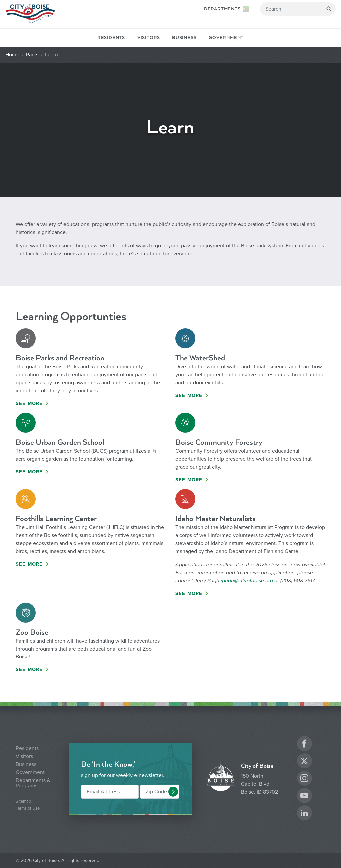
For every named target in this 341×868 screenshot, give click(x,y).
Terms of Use (28, 809)
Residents (111, 38)
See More (29, 404)
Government (226, 38)
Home (12, 55)
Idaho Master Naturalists (216, 518)
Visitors (149, 38)
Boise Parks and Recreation (60, 358)
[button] (173, 792)
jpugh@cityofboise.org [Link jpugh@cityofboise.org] (247, 581)
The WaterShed (200, 358)
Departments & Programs (33, 783)
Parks (32, 55)
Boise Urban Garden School (60, 442)
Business (184, 38)
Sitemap (23, 802)
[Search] (298, 9)
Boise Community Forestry (219, 442)
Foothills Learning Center (56, 518)
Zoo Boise (32, 632)
